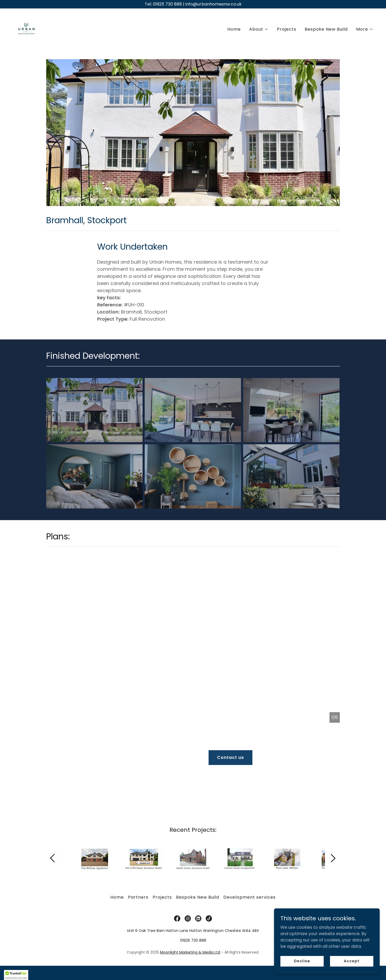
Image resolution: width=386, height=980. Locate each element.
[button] (259, 29)
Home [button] (117, 877)
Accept (352, 961)
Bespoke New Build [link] (326, 29)
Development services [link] (250, 877)
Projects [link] (287, 29)
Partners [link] (138, 877)
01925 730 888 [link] (193, 920)
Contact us (230, 757)
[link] (26, 28)
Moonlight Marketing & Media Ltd (190, 932)
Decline (302, 961)
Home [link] (234, 29)
